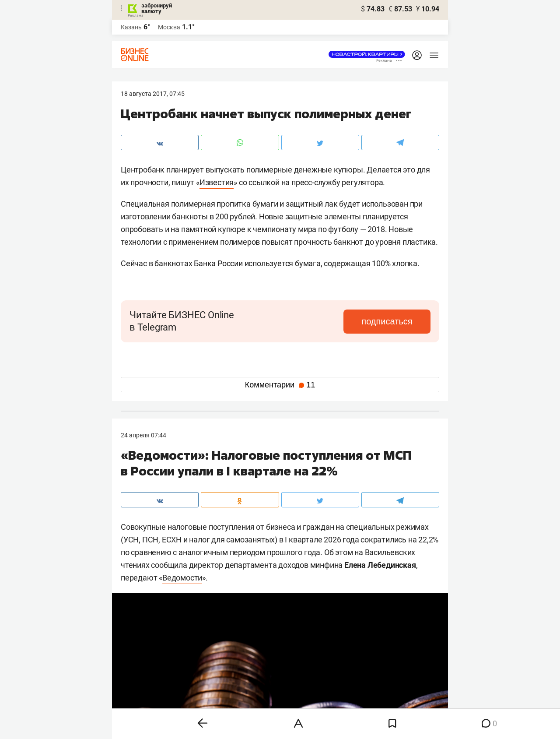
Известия (217, 182)
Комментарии (280, 385)
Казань (131, 27)
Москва (169, 27)
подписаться (394, 321)
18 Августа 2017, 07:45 (153, 94)
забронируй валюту (157, 8)
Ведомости (182, 578)
